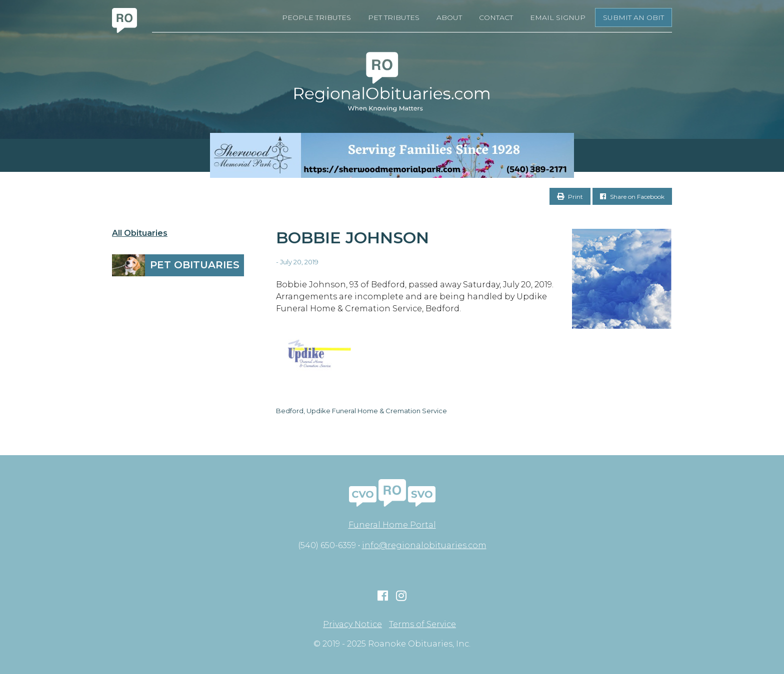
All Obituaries (140, 233)
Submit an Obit (633, 17)
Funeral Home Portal (392, 525)
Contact (496, 17)
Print (570, 197)
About (449, 17)
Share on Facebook (632, 197)
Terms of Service (422, 625)
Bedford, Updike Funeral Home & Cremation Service (361, 411)
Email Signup (558, 17)
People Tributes (316, 17)
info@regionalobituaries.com (424, 545)
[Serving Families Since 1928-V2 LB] (392, 155)
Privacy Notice (352, 625)
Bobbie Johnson (352, 238)
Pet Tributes (394, 17)
